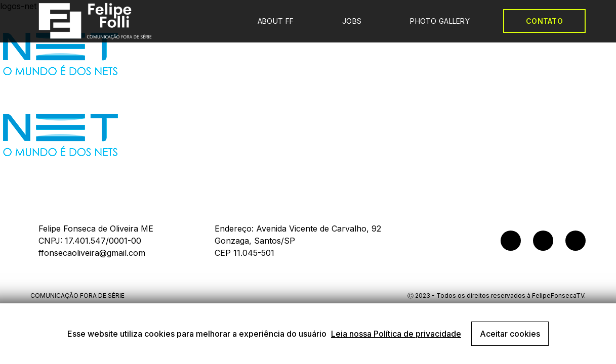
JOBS (352, 21)
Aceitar (510, 334)
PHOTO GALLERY (440, 21)
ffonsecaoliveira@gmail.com (92, 253)
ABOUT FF (276, 21)
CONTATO (544, 21)
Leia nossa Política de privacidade (396, 334)
